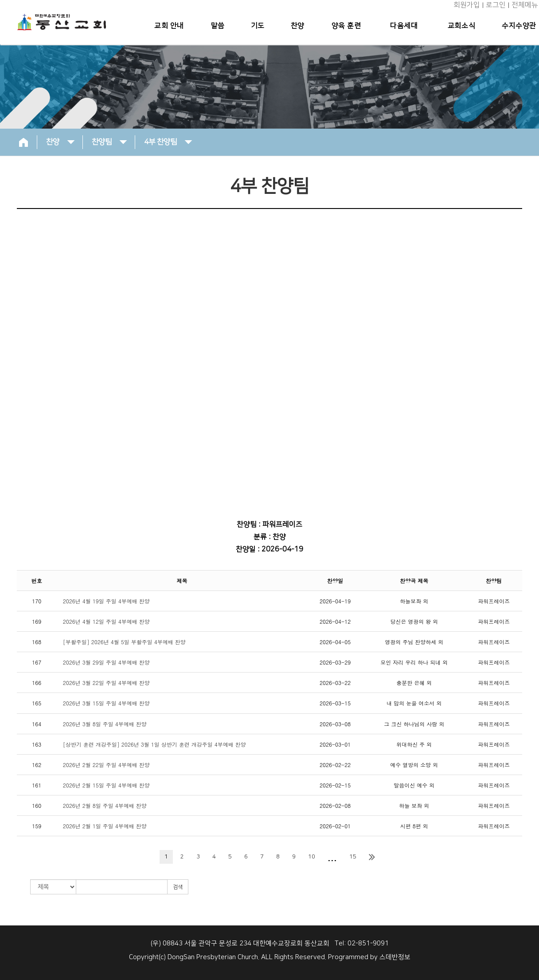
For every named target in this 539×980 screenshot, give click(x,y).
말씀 (220, 26)
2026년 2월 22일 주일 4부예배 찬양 (106, 765)
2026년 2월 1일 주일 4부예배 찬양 (105, 826)
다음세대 (405, 26)
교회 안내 (172, 26)
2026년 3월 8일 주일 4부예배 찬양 (105, 724)
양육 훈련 (347, 26)
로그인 (496, 5)
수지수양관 (519, 26)
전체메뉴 (525, 5)
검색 (178, 887)
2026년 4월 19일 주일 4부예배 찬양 (106, 601)
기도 (260, 26)
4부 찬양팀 (168, 141)
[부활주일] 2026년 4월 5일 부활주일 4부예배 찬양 (124, 642)
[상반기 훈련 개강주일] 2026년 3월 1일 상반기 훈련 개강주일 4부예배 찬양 (154, 744)
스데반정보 (395, 957)
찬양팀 (109, 141)
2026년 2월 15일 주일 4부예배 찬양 (106, 785)
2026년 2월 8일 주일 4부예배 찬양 (105, 805)
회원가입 (467, 5)
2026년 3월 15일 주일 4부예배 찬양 (106, 703)
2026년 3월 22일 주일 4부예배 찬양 (106, 683)
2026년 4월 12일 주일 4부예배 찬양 (106, 621)
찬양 (299, 26)
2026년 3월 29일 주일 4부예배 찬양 (106, 662)
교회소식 (462, 26)
